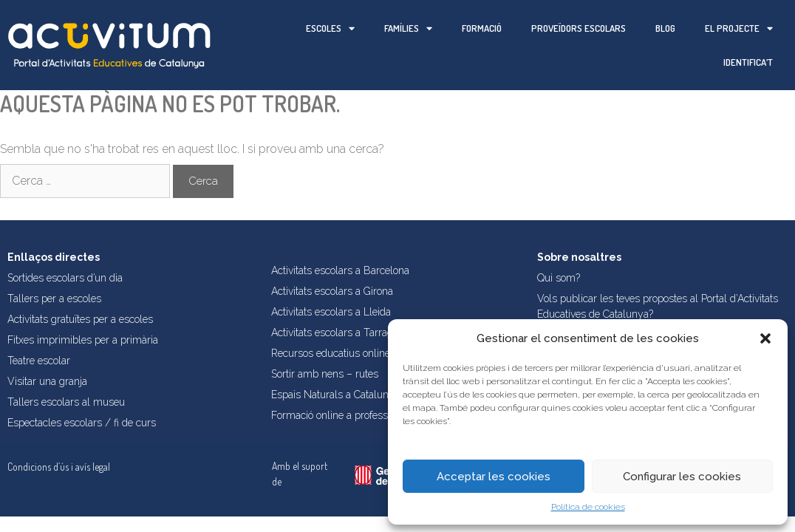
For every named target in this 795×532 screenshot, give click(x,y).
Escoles (330, 28)
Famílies (408, 28)
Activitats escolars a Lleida (331, 312)
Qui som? (559, 278)
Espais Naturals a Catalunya (335, 395)
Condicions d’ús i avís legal (59, 467)
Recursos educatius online (331, 353)
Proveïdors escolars (579, 28)
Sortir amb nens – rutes (325, 374)
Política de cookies (588, 507)
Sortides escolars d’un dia (65, 278)
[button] (765, 338)
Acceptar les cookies (494, 477)
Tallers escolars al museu (66, 402)
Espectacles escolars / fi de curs (82, 423)
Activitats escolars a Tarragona (340, 332)
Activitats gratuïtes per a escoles (80, 319)
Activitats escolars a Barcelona (340, 270)
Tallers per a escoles (54, 299)
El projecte (739, 28)
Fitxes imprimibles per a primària (83, 340)
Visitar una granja (47, 381)
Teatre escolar (39, 361)
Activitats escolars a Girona (332, 291)
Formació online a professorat (338, 415)
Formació (482, 28)
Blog (665, 28)
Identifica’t (748, 62)
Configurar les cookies (682, 477)
